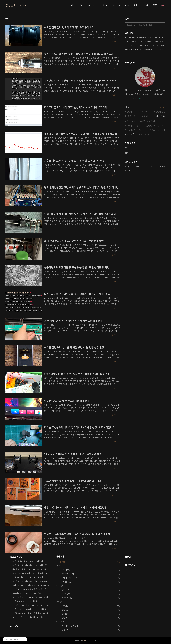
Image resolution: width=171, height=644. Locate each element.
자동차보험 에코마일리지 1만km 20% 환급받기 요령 (31, 581)
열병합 (146, 116)
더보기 (162, 108)
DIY (163, 121)
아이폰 (143, 130)
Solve (92, 5)
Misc (116, 5)
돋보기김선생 (86, 641)
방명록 (155, 5)
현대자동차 (131, 116)
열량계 (149, 135)
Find (104, 5)
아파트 (152, 130)
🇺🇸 (163, 5)
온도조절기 (131, 121)
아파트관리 (68, 594)
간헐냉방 (151, 126)
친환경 (66, 618)
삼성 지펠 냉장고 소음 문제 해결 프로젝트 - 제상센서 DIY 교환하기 (31, 601)
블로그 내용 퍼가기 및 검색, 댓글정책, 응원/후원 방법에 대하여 (145, 41)
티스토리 (161, 116)
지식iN (163, 167)
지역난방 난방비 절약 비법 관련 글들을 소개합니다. (145, 49)
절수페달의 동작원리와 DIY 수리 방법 (26, 593)
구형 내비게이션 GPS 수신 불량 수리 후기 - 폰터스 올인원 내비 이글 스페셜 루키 (31, 577)
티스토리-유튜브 (70, 598)
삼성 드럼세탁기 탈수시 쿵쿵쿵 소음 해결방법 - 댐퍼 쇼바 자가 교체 (31, 609)
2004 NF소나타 (70, 574)
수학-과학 (67, 590)
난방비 (129, 112)
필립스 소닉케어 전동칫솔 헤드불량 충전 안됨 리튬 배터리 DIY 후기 (31, 617)
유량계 (162, 130)
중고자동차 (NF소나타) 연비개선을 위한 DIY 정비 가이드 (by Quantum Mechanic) (31, 573)
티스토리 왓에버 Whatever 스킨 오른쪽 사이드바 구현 (31, 597)
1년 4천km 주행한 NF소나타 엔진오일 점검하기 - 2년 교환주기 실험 (31, 605)
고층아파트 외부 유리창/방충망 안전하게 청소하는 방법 (31, 589)
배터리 (162, 126)
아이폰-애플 (68, 582)
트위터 (152, 167)
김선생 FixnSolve (16, 5)
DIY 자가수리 (69, 570)
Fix (80, 5)
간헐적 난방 (160, 112)
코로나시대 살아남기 (72, 626)
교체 (140, 135)
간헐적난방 (131, 130)
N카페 (146, 5)
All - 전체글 (60, 562)
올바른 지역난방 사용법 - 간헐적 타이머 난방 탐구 (145, 45)
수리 (140, 126)
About (127, 5)
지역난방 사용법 (148, 121)
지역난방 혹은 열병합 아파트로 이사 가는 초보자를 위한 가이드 (31, 561)
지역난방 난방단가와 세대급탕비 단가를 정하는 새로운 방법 (31, 565)
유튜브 (137, 5)
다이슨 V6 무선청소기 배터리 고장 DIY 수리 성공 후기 (31, 585)
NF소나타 (144, 112)
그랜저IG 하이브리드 (72, 578)
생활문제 (67, 614)
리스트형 (118, 19)
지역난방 (130, 134)
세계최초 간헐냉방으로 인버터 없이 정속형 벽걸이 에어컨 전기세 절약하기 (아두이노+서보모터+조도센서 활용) (31, 569)
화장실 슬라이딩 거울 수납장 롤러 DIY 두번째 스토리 (31, 613)
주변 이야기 (68, 630)
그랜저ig (130, 126)
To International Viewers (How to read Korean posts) (145, 37)
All (72, 5)
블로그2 (140, 167)
